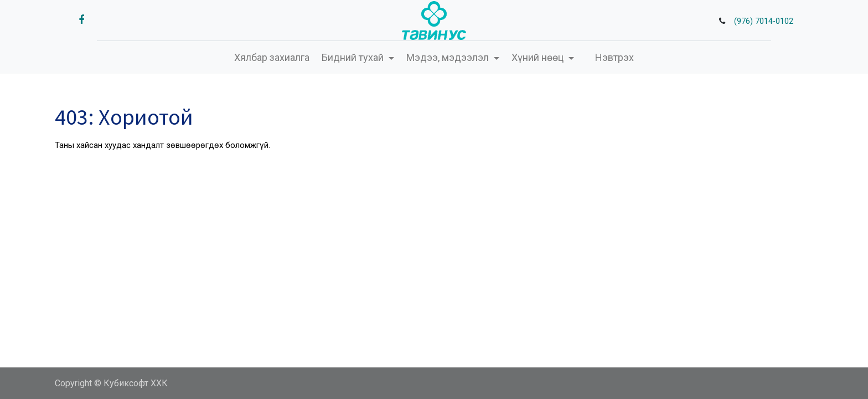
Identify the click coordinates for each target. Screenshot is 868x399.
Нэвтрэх (614, 57)
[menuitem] (272, 57)
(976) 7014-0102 (764, 21)
